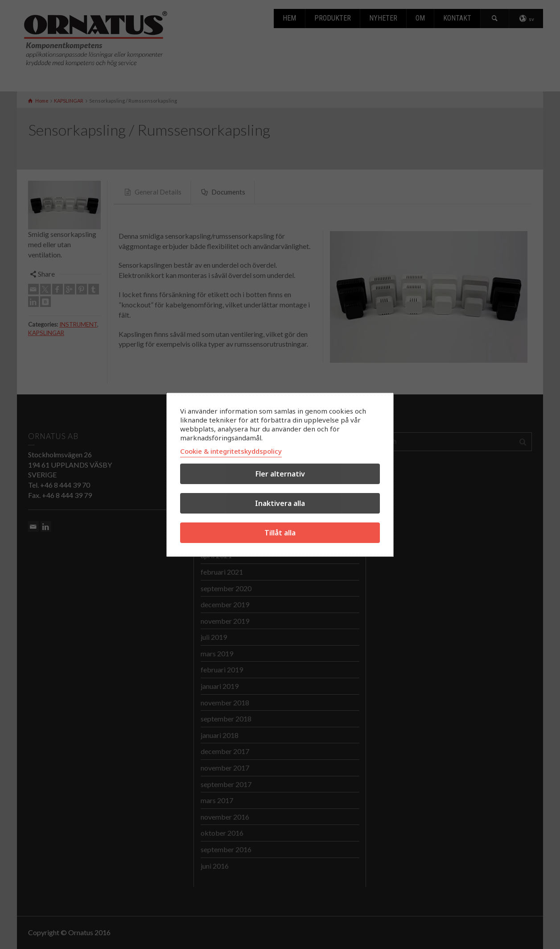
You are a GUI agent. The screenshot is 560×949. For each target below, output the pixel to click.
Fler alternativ (280, 474)
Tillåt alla (280, 533)
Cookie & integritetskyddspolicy (231, 451)
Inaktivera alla (280, 503)
